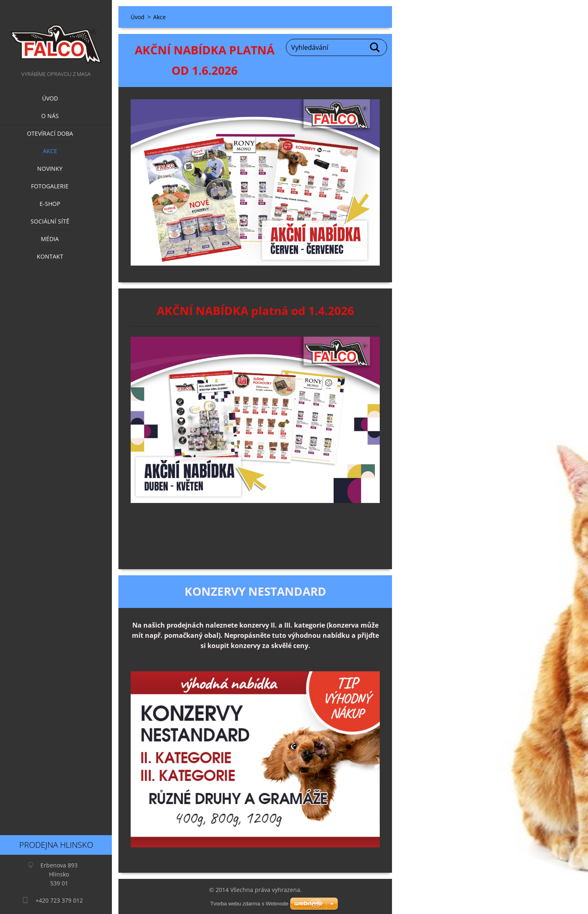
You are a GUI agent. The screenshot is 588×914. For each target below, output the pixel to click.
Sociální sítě (50, 221)
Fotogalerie (50, 186)
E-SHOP (50, 204)
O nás (50, 116)
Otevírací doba (50, 133)
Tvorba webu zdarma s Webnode (249, 904)
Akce (50, 151)
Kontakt (50, 256)
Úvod (50, 98)
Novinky (50, 169)
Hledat (375, 47)
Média (50, 239)
